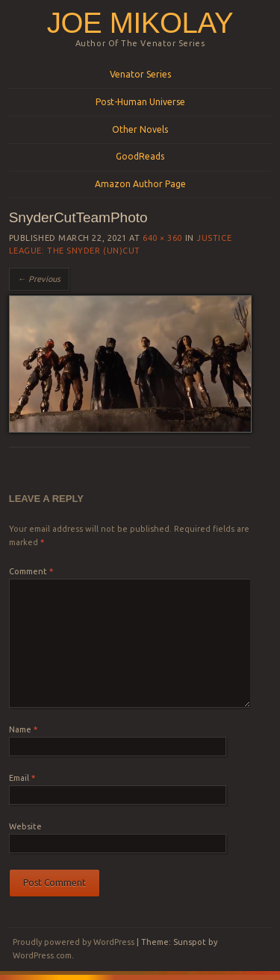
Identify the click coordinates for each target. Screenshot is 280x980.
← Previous (39, 279)
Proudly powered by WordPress (74, 942)
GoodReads (140, 156)
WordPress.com (42, 955)
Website (25, 826)
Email (22, 778)
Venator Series (140, 74)
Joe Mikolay (140, 23)
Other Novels (140, 129)
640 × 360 (162, 238)
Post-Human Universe (140, 102)
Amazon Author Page (140, 184)
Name (23, 729)
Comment (31, 571)
